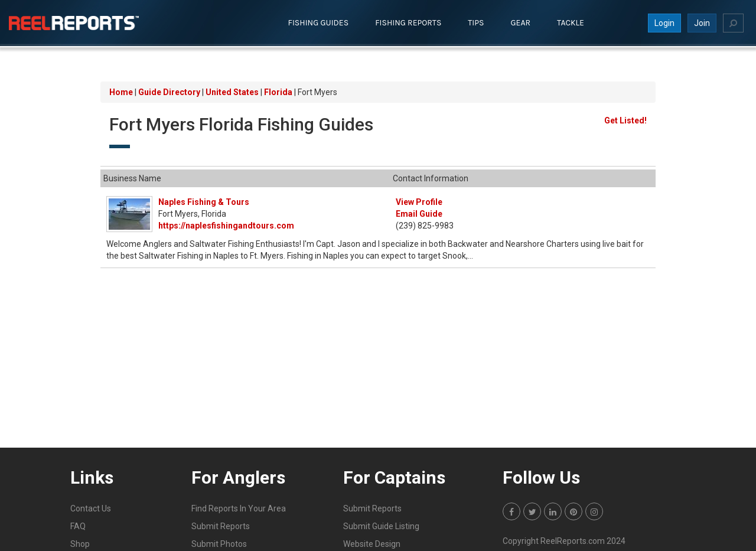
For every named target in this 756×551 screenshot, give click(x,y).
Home (121, 92)
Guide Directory (169, 92)
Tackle (571, 23)
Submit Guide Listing (381, 526)
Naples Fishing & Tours (204, 202)
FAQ (78, 526)
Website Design (372, 544)
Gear (521, 23)
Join (702, 23)
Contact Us (91, 508)
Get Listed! (625, 120)
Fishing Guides (319, 23)
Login (664, 23)
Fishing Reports (408, 23)
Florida (278, 92)
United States (232, 92)
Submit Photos (219, 544)
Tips (476, 23)
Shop (80, 544)
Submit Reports (221, 526)
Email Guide (419, 214)
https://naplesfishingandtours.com (226, 226)
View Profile (419, 202)
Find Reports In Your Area (239, 508)
